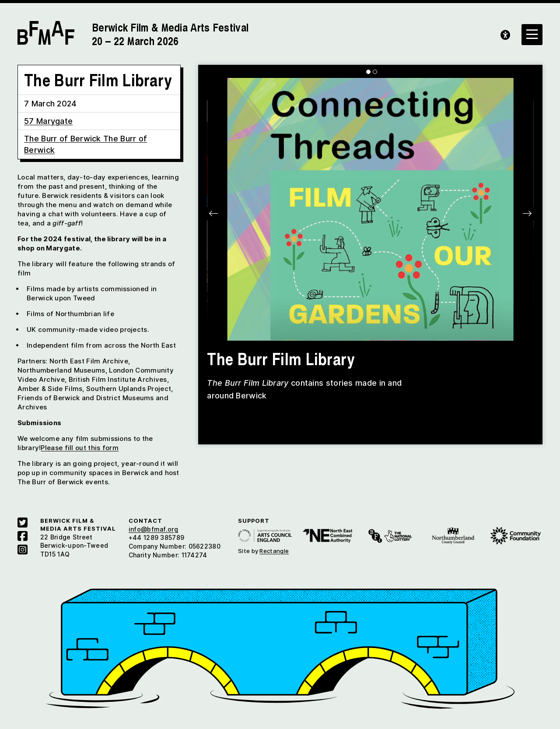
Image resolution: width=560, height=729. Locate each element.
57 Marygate (48, 121)
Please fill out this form (80, 448)
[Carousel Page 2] (375, 72)
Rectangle (274, 551)
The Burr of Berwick (64, 139)
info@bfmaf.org (153, 529)
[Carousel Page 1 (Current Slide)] (368, 72)
